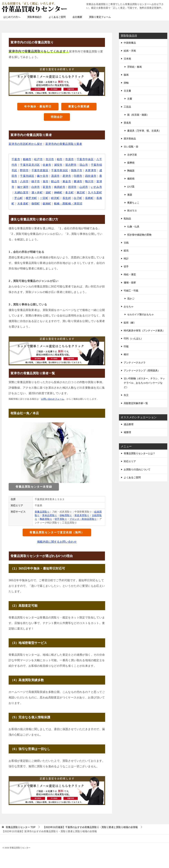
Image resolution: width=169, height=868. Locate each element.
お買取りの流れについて (137, 469)
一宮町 (44, 198)
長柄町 (89, 198)
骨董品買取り (42, 512)
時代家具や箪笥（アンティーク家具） (144, 331)
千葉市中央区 (85, 159)
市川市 (50, 159)
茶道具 (127, 123)
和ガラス (132, 211)
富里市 (47, 187)
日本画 (127, 59)
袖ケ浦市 (23, 187)
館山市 (55, 181)
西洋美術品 (130, 139)
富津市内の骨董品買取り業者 (64, 144)
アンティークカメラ (135, 363)
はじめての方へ (12, 17)
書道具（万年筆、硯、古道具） (144, 131)
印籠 (126, 346)
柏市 (60, 159)
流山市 (84, 165)
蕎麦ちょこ (133, 203)
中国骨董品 (130, 43)
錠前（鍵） (130, 323)
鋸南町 (47, 204)
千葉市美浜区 (60, 170)
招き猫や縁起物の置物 (139, 235)
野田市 (24, 170)
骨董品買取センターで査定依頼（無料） (57, 532)
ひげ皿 (131, 187)
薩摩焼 (131, 163)
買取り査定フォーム (100, 17)
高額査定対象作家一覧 (136, 403)
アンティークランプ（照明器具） (142, 370)
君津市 (67, 176)
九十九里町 (95, 193)
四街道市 (91, 176)
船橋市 (27, 159)
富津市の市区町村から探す (26, 144)
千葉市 (16, 159)
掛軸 (126, 83)
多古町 (70, 193)
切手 (126, 266)
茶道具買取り (82, 515)
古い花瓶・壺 (131, 147)
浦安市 (58, 165)
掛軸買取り (66, 515)
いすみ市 (96, 187)
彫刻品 (127, 219)
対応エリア (130, 461)
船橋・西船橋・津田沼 (68, 204)
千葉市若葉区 (40, 170)
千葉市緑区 (27, 176)
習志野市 (71, 165)
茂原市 (55, 176)
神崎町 (58, 193)
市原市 (70, 159)
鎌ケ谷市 (43, 176)
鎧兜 (126, 251)
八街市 (24, 181)
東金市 (67, 181)
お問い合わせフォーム (53, 399)
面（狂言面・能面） (138, 115)
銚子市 (36, 181)
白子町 (78, 198)
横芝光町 (31, 198)
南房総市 (60, 187)
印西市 (78, 176)
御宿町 (36, 204)
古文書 (127, 91)
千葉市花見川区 (30, 165)
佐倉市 (47, 165)
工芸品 (127, 107)
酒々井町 (37, 193)
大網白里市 (21, 193)
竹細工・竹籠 (131, 291)
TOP (21, 827)
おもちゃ (129, 306)
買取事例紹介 (35, 17)
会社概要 (77, 17)
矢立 (126, 395)
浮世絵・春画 (134, 67)
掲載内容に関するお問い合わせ (57, 542)
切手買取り (61, 519)
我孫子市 (77, 170)
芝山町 (19, 198)
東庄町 (81, 193)
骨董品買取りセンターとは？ (139, 453)
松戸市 (38, 159)
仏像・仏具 (133, 227)
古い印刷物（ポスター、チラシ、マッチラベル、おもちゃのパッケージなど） (144, 383)
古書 (130, 99)
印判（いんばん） (133, 338)
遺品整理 (129, 424)
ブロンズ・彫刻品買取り (83, 519)
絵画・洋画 (130, 51)
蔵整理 (127, 432)
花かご (131, 299)
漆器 (130, 195)
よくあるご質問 (57, 17)
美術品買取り (50, 515)
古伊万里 (132, 155)
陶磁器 (131, 171)
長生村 (67, 198)
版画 (126, 75)
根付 (126, 354)
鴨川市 (89, 181)
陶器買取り (46, 519)
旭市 (45, 181)
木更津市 (91, 170)
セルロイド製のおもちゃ (141, 314)
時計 (126, 259)
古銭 (126, 243)
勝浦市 (78, 181)
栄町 (48, 193)
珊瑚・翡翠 (130, 283)
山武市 (84, 187)
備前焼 (131, 179)
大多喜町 (23, 204)
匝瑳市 (72, 187)
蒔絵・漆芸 (130, 274)
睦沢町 (55, 198)
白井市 (36, 187)
